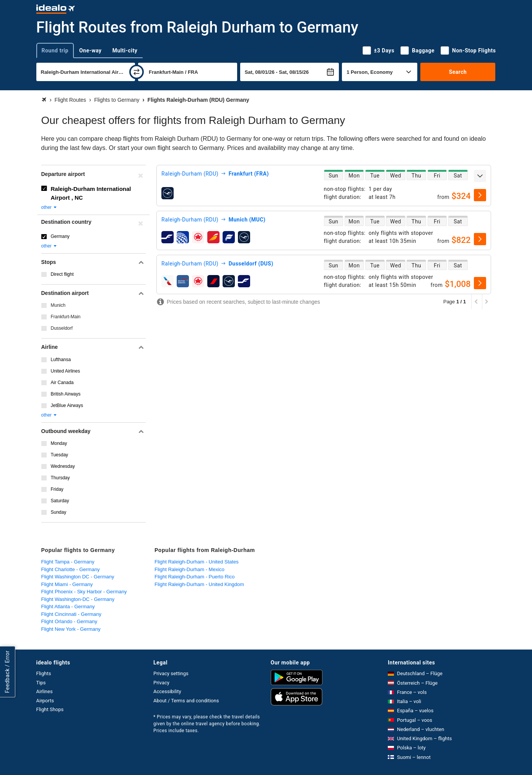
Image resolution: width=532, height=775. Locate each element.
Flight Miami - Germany (67, 584)
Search (458, 72)
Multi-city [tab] (125, 50)
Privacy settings (171, 673)
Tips (41, 683)
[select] (480, 195)
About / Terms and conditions (186, 701)
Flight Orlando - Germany (69, 621)
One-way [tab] (90, 50)
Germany (60, 236)
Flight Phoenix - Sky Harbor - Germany (84, 592)
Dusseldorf (62, 328)
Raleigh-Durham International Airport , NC (91, 193)
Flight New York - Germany (71, 629)
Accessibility (167, 691)
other (50, 207)
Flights (44, 673)
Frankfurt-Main (66, 317)
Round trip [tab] (55, 50)
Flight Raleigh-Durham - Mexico (190, 569)
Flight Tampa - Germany (68, 562)
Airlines (45, 691)
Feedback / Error (7, 672)
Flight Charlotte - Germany (71, 569)
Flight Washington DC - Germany (78, 577)
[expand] (480, 176)
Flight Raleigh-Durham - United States (197, 562)
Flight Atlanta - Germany (68, 606)
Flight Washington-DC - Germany (78, 599)
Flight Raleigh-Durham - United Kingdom (199, 584)
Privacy (161, 683)
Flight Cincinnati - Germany (72, 614)
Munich (58, 305)
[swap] (137, 72)
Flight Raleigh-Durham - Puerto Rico (195, 577)
